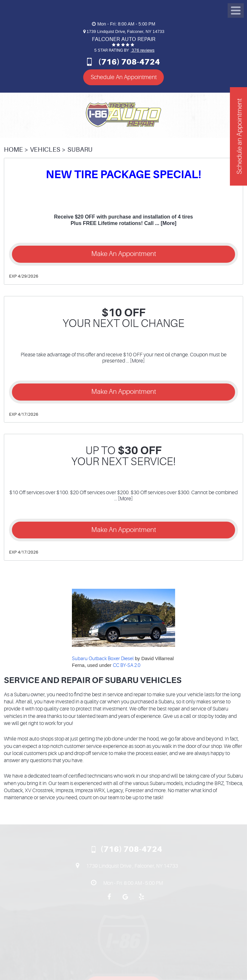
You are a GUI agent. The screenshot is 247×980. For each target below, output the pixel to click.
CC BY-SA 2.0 (127, 665)
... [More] (165, 223)
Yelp (141, 900)
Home (13, 150)
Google (125, 900)
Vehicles (45, 150)
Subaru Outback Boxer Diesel (103, 659)
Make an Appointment (124, 254)
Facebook (109, 900)
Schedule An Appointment (124, 77)
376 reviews (143, 50)
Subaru (80, 150)
